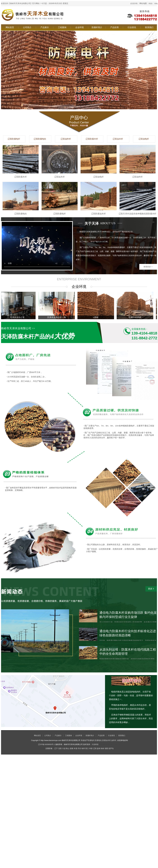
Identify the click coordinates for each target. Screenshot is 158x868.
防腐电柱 (98, 740)
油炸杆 (114, 740)
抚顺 (72, 748)
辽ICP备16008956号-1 (47, 744)
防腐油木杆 (107, 740)
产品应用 (114, 27)
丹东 (79, 748)
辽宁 (56, 748)
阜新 (91, 748)
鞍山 (68, 748)
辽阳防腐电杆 (14, 139)
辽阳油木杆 (118, 139)
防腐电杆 (91, 740)
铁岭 (103, 748)
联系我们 (149, 27)
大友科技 (95, 744)
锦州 (83, 748)
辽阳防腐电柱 (40, 139)
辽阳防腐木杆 (92, 139)
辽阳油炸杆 (66, 139)
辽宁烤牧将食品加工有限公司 (110, 744)
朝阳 (106, 748)
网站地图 (143, 3)
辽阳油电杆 (144, 139)
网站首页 (10, 27)
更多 (151, 589)
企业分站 (134, 3)
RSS (150, 4)
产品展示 (45, 27)
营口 (87, 748)
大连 (64, 748)
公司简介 (27, 27)
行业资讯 (132, 27)
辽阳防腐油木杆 (98, 214)
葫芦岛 (111, 748)
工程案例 (62, 27)
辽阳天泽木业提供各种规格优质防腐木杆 (137, 214)
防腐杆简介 (97, 27)
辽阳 (95, 748)
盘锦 (99, 748)
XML (156, 4)
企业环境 (80, 27)
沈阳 (60, 748)
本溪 (75, 748)
